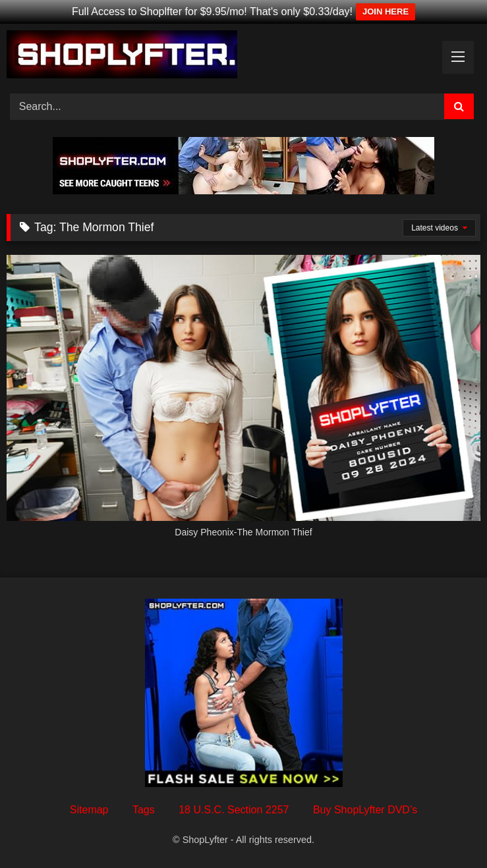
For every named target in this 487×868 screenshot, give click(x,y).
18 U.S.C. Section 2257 (234, 810)
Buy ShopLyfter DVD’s (365, 810)
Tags (144, 810)
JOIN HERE (386, 12)
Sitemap (89, 810)
